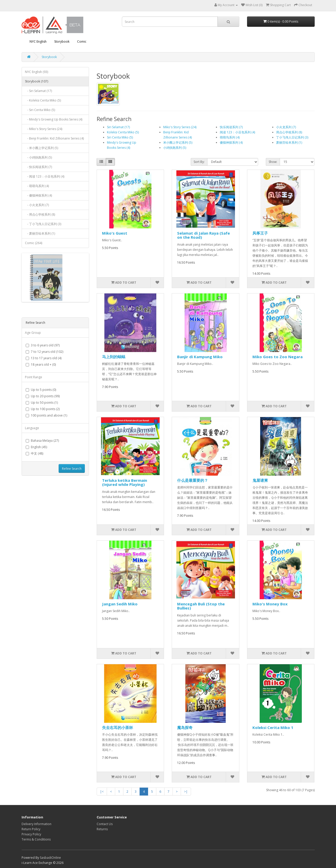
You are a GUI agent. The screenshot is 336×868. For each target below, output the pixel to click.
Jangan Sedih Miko (120, 604)
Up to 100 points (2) (43, 409)
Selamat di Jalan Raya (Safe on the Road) (203, 235)
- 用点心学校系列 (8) (40, 214)
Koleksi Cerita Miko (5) (123, 132)
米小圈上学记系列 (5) (178, 142)
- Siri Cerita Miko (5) (40, 110)
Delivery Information (37, 824)
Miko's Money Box (270, 604)
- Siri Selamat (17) (38, 91)
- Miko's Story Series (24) (44, 129)
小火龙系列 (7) (286, 127)
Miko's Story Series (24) (180, 127)
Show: (273, 162)
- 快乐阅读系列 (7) (38, 167)
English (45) (36, 447)
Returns (102, 829)
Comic (82, 41)
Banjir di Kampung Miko (200, 357)
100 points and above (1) (46, 415)
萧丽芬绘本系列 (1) (289, 142)
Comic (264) (34, 243)
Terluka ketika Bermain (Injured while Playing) (125, 482)
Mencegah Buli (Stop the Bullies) (201, 606)
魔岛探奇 (185, 727)
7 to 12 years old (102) (44, 352)
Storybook (62, 41)
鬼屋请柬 (260, 480)
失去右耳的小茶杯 (117, 727)
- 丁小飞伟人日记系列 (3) (43, 224)
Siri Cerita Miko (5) (120, 137)
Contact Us (105, 824)
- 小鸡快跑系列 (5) (38, 157)
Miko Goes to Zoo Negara (278, 357)
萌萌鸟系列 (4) (230, 137)
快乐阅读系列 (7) (231, 127)
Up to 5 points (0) (41, 390)
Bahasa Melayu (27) (42, 441)
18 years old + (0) (41, 364)
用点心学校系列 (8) (289, 132)
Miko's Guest (115, 233)
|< (102, 792)
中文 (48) (34, 453)
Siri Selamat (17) (118, 127)
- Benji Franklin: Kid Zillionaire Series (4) (54, 138)
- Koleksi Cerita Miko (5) (43, 100)
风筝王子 (260, 233)
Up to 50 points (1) (42, 403)
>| (186, 792)
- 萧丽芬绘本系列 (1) (40, 233)
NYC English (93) (37, 72)
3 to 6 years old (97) (43, 345)
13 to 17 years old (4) (44, 358)
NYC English (38, 41)
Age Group (33, 333)
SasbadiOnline (50, 858)
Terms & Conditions (36, 839)
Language (32, 428)
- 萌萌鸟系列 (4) (37, 186)
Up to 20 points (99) (43, 396)
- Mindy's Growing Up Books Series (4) (54, 119)
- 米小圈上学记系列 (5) (42, 148)
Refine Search (72, 469)
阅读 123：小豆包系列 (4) (237, 132)
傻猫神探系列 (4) (231, 142)
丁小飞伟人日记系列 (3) (292, 137)
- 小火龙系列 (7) (37, 205)
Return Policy (31, 829)
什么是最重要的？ (193, 480)
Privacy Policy (31, 834)
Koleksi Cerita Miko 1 (273, 727)
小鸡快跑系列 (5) (175, 148)
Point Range (34, 377)
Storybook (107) (37, 81)
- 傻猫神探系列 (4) (38, 195)
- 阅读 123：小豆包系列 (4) (45, 176)
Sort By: (199, 162)
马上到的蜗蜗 (114, 357)
